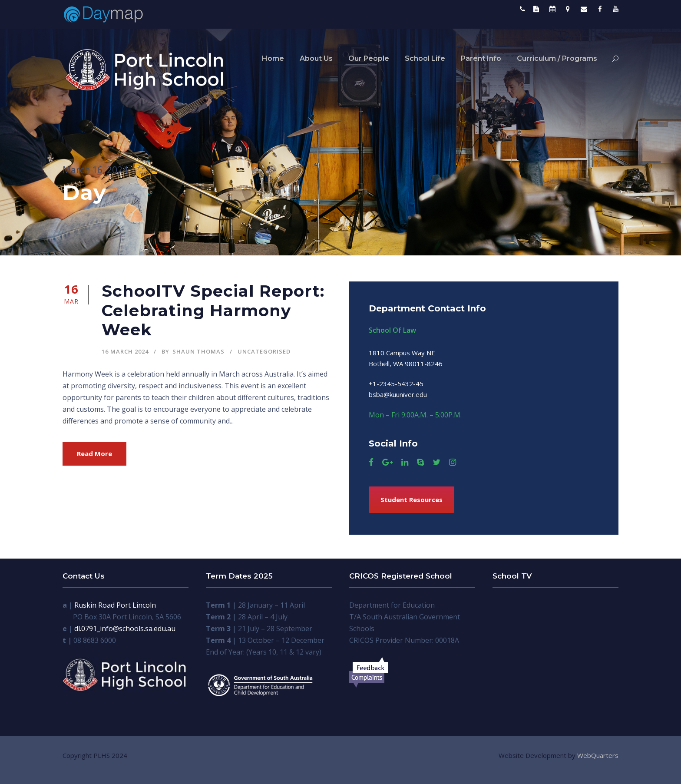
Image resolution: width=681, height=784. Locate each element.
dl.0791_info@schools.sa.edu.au (125, 629)
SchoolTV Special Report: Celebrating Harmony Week (213, 310)
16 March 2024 (125, 351)
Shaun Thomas (198, 351)
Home (273, 58)
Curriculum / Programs (557, 58)
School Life (425, 58)
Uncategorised (264, 351)
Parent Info (481, 58)
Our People (369, 58)
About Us (316, 58)
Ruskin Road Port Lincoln (115, 605)
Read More (94, 453)
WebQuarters (598, 755)
